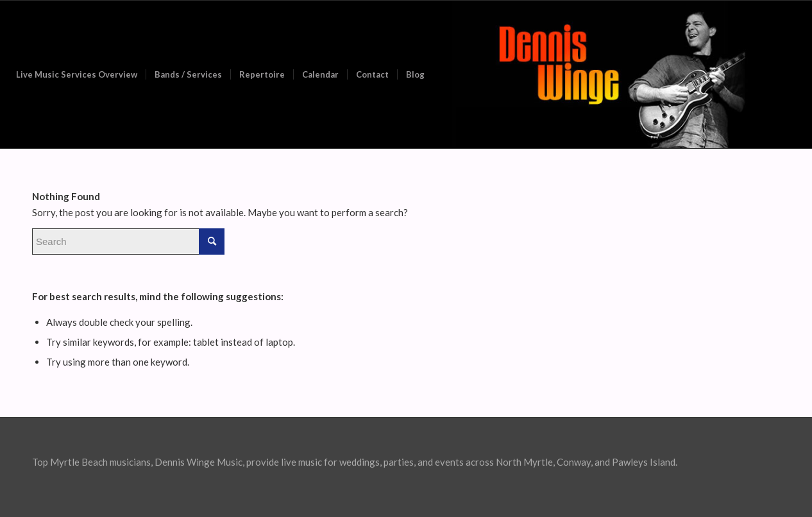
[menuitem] (77, 74)
